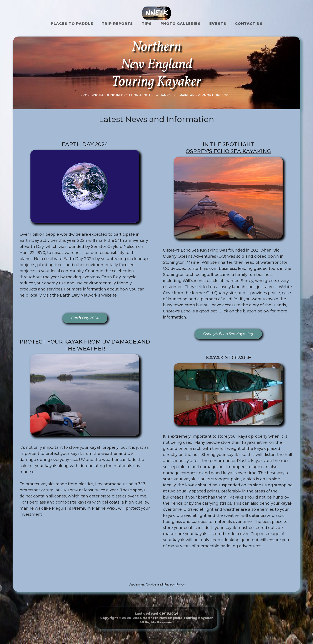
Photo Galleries (181, 24)
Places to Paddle (72, 24)
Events (218, 24)
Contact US (249, 24)
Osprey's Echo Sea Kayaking (228, 151)
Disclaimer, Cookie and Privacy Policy (157, 584)
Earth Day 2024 (85, 318)
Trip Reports (117, 24)
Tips (147, 24)
